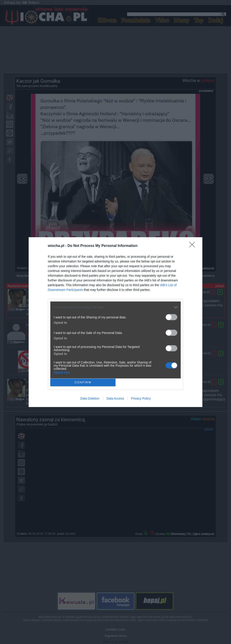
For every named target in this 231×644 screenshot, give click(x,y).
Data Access (115, 398)
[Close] (194, 246)
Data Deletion (90, 398)
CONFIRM (83, 382)
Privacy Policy (141, 398)
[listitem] (115, 307)
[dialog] (115, 322)
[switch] (171, 317)
